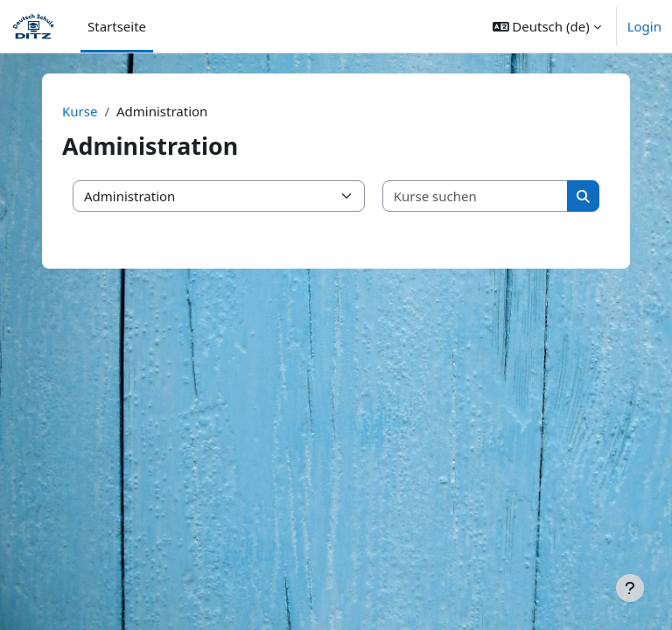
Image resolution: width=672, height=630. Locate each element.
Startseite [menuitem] (117, 26)
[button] (547, 26)
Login (644, 26)
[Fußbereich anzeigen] (630, 588)
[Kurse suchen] (476, 196)
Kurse (80, 111)
